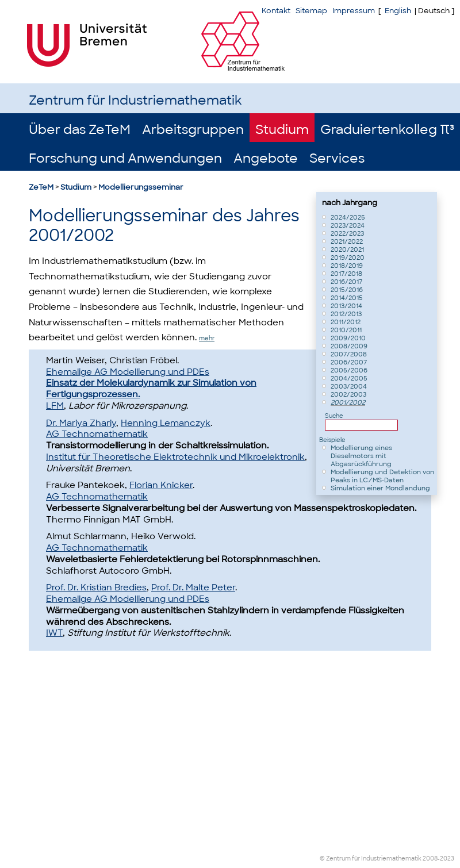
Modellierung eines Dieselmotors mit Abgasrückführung (361, 456)
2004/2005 (349, 378)
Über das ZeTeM (80, 130)
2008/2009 (349, 346)
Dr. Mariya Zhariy (81, 423)
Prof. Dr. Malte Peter (193, 587)
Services (337, 158)
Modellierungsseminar (141, 187)
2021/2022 (347, 241)
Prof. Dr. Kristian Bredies (96, 587)
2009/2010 (348, 338)
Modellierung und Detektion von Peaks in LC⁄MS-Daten (382, 476)
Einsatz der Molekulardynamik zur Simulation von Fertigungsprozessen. (151, 389)
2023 (447, 859)
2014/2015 (347, 298)
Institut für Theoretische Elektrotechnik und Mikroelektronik (175, 457)
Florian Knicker (161, 485)
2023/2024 (348, 225)
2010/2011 (346, 330)
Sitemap (311, 11)
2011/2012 (346, 322)
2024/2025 (348, 217)
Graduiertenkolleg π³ (387, 130)
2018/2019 (347, 266)
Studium (282, 130)
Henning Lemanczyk (166, 423)
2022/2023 (347, 233)
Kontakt (276, 11)
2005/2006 (349, 370)
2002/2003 (348, 394)
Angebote (266, 158)
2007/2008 (349, 354)
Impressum (354, 11)
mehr (207, 338)
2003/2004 (349, 386)
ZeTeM (41, 187)
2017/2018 (346, 274)
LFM (55, 406)
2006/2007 (349, 362)
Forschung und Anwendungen (125, 158)
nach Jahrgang (350, 203)
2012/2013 (346, 314)
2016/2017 (346, 282)
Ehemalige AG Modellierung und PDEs (128, 372)
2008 (430, 859)
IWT (54, 633)
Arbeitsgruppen (193, 130)
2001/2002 (348, 402)
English (398, 11)
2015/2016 (347, 290)
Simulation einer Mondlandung (380, 488)
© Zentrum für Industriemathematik (371, 859)
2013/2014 (346, 306)
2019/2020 (348, 258)
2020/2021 (347, 249)
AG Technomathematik (97, 434)
